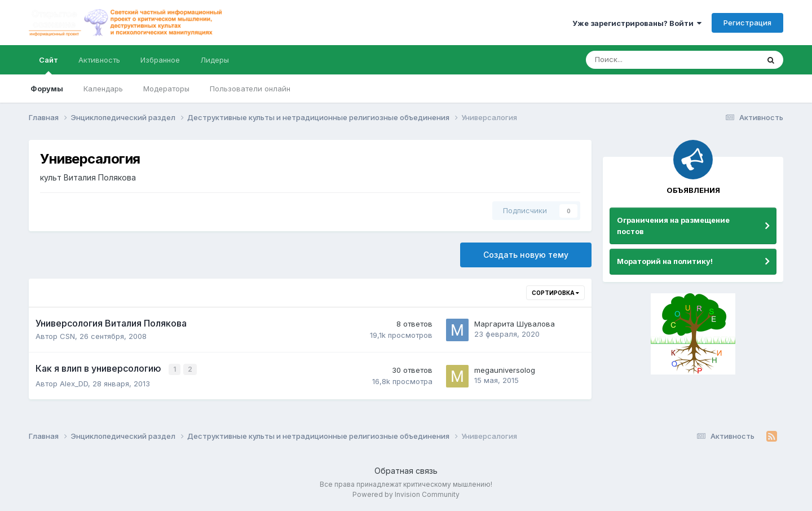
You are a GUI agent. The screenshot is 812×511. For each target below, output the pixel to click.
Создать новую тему (526, 255)
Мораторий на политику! (665, 261)
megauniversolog (505, 369)
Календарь (103, 89)
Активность (99, 60)
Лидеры (215, 60)
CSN (67, 336)
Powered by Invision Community (406, 494)
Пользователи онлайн (250, 89)
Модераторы (166, 89)
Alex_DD (74, 382)
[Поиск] (641, 60)
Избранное (160, 60)
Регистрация (747, 23)
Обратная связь (406, 471)
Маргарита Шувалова (515, 324)
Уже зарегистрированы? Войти (637, 23)
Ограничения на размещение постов (673, 226)
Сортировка (555, 293)
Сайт (48, 65)
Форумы (47, 89)
